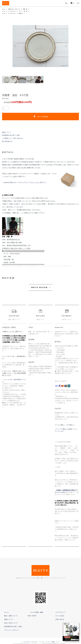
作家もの (23, 13)
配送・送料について (9, 616)
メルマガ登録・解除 (34, 612)
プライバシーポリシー (9, 630)
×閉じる (66, 624)
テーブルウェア (13, 11)
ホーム (4, 9)
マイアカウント (58, 612)
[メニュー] (78, 3)
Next (65, 46)
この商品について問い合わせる (12, 138)
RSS (29, 616)
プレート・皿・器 (26, 11)
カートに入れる (41, 116)
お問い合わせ (58, 619)
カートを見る (58, 616)
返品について (7, 132)
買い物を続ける (7, 141)
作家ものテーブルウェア (16, 9)
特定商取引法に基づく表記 (11, 135)
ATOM (34, 616)
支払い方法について (9, 623)
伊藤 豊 (28, 9)
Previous (16, 46)
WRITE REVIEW (39, 287)
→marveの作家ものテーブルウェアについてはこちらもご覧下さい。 (25, 182)
